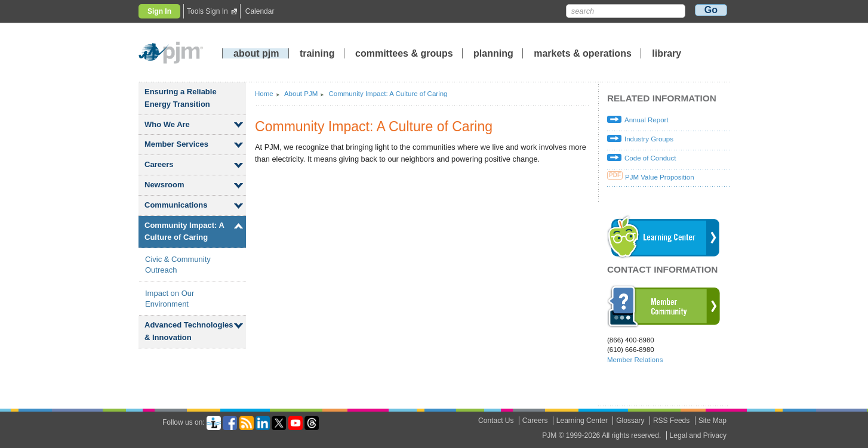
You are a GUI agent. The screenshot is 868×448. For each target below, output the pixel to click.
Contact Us (496, 421)
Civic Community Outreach (178, 265)
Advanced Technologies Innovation (189, 331)
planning (493, 53)
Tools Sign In (207, 11)
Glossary (630, 421)
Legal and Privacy (698, 435)
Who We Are (167, 124)
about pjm (256, 53)
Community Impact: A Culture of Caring (184, 231)
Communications (176, 205)
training (318, 53)
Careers (159, 164)
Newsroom (164, 185)
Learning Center (582, 421)
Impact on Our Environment (170, 299)
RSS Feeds (671, 421)
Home (264, 94)
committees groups (404, 53)
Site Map (712, 421)
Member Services (176, 144)
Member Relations (635, 360)
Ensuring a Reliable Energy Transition (181, 98)
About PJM (301, 94)
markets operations (583, 53)
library (667, 53)
